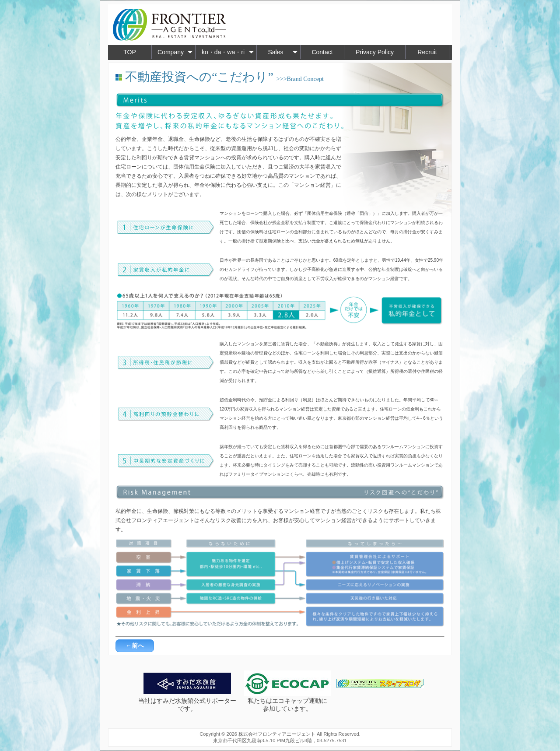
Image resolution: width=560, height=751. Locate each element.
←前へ (135, 646)
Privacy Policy (375, 52)
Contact (322, 52)
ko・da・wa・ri (228, 52)
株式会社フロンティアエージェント (277, 734)
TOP (130, 52)
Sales (283, 52)
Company (175, 52)
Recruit (427, 52)
